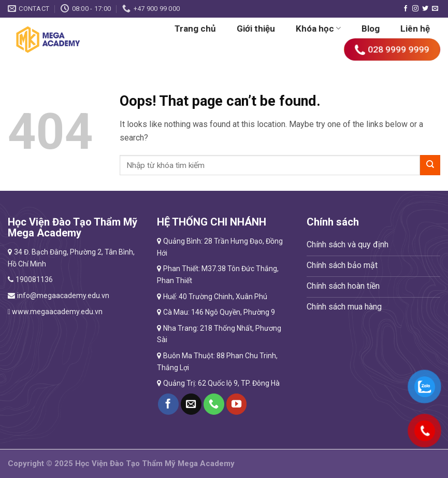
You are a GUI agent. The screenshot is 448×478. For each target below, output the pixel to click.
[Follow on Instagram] (415, 9)
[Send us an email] (435, 9)
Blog (371, 29)
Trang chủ (195, 29)
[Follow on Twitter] (425, 9)
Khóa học (318, 29)
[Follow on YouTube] (237, 404)
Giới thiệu (256, 29)
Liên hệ (415, 29)
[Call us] (214, 404)
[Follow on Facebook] (406, 9)
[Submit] (430, 165)
